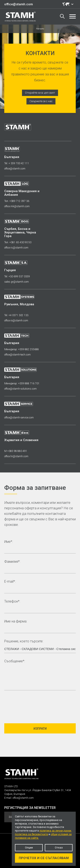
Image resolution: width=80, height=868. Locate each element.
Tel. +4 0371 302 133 (16, 315)
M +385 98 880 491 (16, 451)
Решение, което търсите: (24, 641)
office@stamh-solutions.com (20, 389)
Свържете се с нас (41, 101)
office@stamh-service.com (19, 418)
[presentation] (37, 705)
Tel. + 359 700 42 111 (17, 163)
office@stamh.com (19, 4)
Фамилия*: (12, 562)
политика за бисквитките (31, 834)
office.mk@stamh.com (17, 206)
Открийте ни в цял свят (40, 93)
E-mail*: (10, 582)
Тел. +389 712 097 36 (17, 201)
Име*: (9, 542)
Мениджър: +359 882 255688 (22, 349)
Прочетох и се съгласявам (44, 858)
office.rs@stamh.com (16, 248)
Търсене (62, 16)
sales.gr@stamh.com (17, 282)
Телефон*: (12, 602)
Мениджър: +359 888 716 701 (22, 383)
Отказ (59, 848)
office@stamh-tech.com (17, 355)
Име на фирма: (16, 621)
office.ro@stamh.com (16, 321)
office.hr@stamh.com (16, 456)
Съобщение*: (15, 661)
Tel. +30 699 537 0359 (17, 276)
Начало (40, 29)
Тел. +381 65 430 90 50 (18, 242)
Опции (29, 848)
